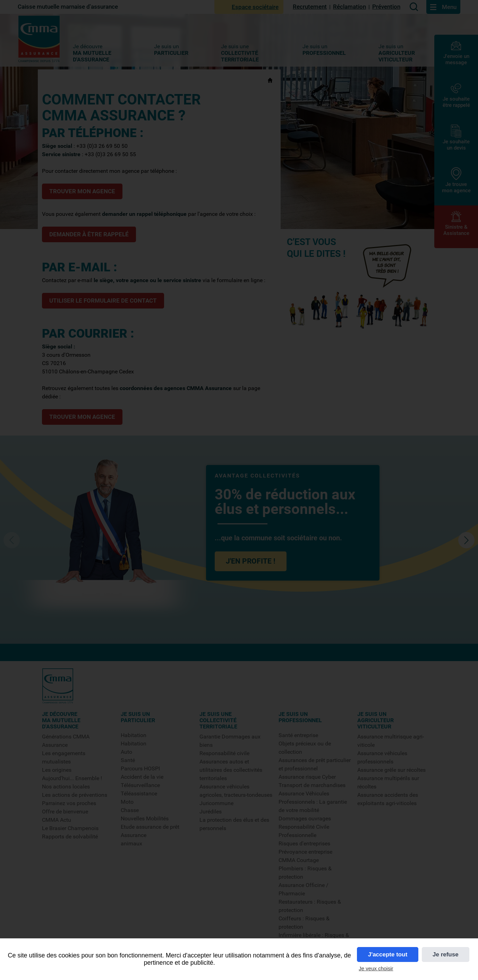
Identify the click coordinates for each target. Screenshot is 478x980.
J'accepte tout (388, 954)
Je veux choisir (376, 968)
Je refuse (446, 954)
